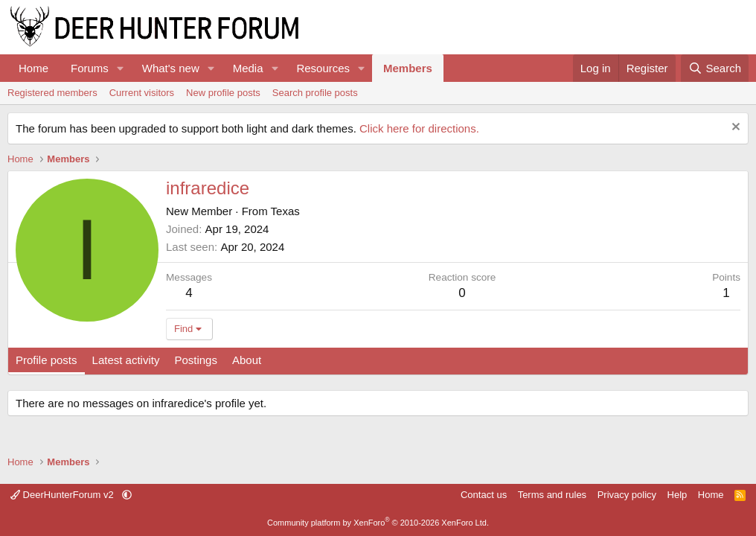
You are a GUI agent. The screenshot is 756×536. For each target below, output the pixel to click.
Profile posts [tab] (47, 360)
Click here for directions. (419, 128)
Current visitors (142, 93)
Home (33, 68)
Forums (90, 68)
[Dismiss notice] (734, 128)
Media (248, 68)
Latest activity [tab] (126, 360)
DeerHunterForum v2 (63, 495)
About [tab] (247, 360)
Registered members (52, 93)
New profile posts (223, 93)
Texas (285, 211)
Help (677, 495)
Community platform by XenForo (378, 523)
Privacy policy (627, 495)
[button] (121, 68)
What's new (171, 68)
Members (408, 68)
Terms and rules (552, 495)
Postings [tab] (196, 360)
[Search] (715, 68)
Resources (323, 68)
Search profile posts (315, 93)
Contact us (484, 495)
